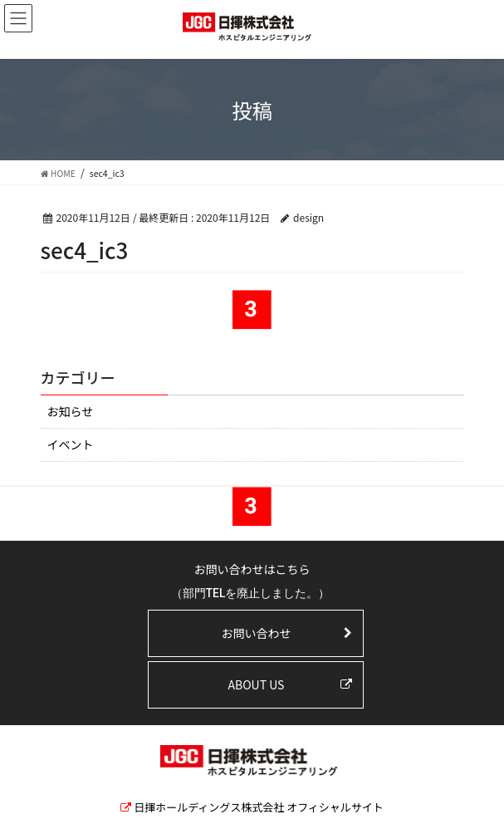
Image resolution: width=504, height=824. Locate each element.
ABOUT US (257, 684)
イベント (71, 444)
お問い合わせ (256, 633)
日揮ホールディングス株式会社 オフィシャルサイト (259, 807)
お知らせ (71, 411)
